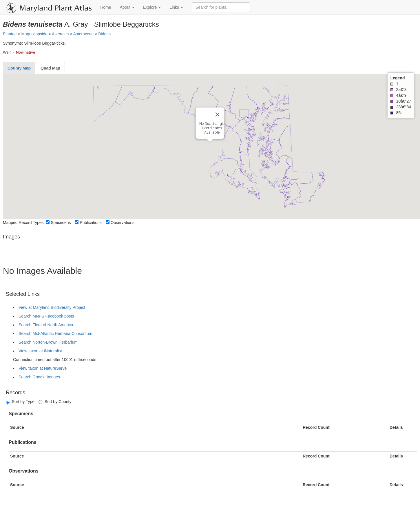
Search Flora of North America (46, 325)
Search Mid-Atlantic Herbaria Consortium (55, 333)
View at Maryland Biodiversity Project (52, 307)
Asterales (60, 34)
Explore (152, 7)
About (127, 7)
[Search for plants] (221, 7)
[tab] (19, 68)
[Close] (218, 114)
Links (176, 7)
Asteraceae (83, 34)
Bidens (104, 34)
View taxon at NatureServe (43, 368)
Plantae (10, 34)
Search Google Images (39, 377)
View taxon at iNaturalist (40, 351)
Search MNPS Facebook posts (46, 316)
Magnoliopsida (34, 34)
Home (106, 7)
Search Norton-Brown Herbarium (48, 342)
